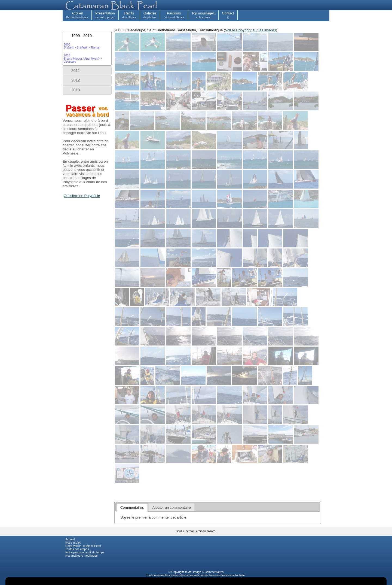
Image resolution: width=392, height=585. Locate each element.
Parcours (174, 15)
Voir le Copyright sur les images (251, 30)
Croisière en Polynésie (82, 196)
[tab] (87, 36)
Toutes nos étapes (77, 549)
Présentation (105, 15)
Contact (228, 15)
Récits (129, 15)
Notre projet (73, 542)
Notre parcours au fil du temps (85, 552)
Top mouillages (203, 15)
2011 (76, 71)
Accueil (77, 15)
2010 (83, 58)
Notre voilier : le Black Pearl (83, 546)
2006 (82, 46)
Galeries (150, 15)
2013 (76, 90)
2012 (76, 80)
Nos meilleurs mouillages (81, 556)
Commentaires (214, 572)
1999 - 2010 (82, 36)
